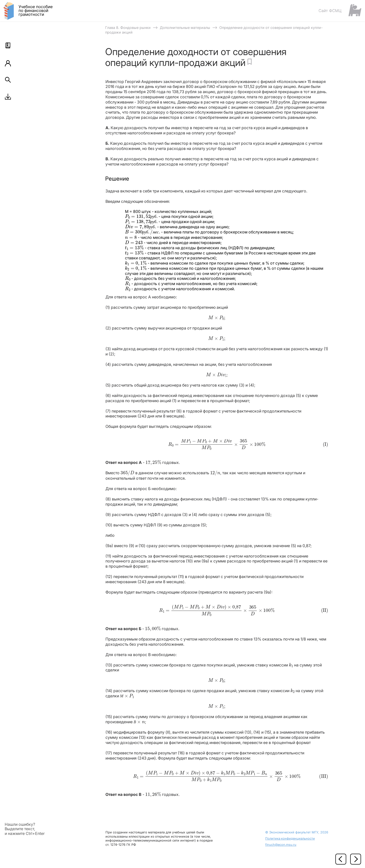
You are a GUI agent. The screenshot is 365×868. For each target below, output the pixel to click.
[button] (8, 45)
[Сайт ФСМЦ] (340, 10)
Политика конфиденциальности (290, 838)
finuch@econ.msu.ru (281, 845)
